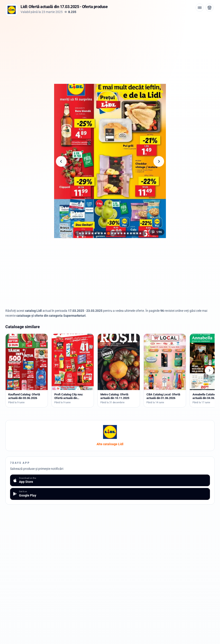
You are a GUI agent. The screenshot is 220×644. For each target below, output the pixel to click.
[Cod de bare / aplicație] (200, 8)
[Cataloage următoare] (209, 371)
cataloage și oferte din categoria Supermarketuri (51, 316)
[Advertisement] (110, 50)
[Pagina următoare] (159, 161)
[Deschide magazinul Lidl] (209, 8)
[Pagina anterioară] (61, 161)
